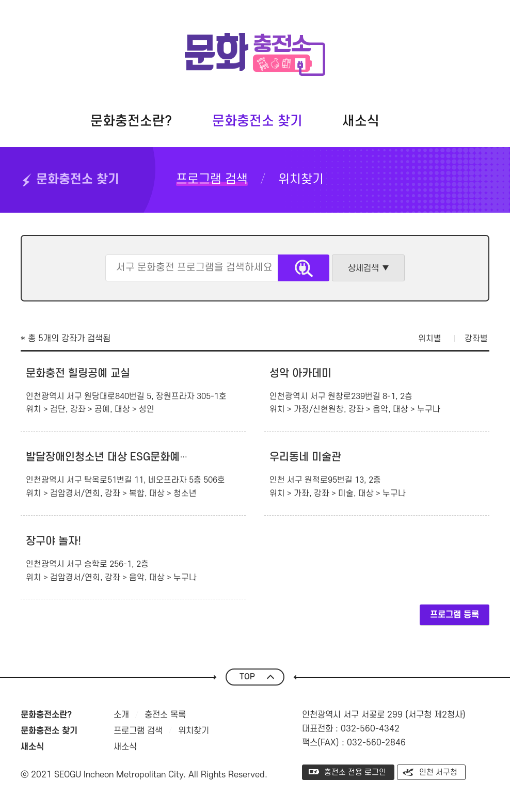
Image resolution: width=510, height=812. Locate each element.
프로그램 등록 (455, 615)
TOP (247, 677)
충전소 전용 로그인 (355, 773)
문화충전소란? (131, 121)
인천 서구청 (438, 773)
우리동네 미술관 (305, 457)
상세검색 (363, 268)
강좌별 (476, 339)
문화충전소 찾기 (257, 121)
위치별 (430, 339)
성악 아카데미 (300, 373)
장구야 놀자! (53, 541)
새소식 (361, 121)
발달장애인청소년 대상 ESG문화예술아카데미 (127, 457)
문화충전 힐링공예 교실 (78, 373)
